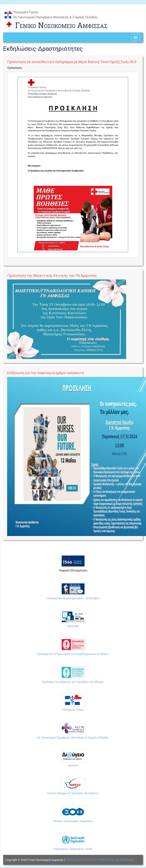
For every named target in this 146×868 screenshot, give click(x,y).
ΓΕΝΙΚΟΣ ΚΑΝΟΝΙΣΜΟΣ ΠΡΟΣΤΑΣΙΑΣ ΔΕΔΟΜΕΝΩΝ (100, 860)
